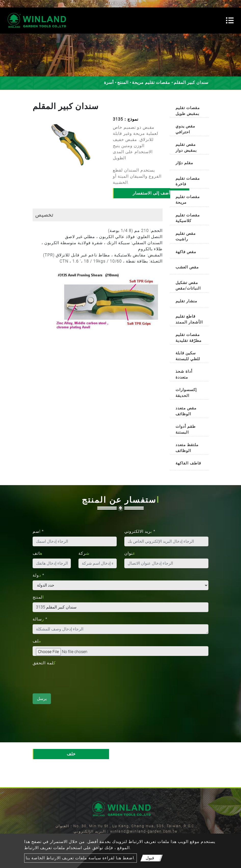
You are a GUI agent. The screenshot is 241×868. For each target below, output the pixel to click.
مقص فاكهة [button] (186, 252)
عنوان (130, 553)
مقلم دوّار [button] (184, 163)
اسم (38, 531)
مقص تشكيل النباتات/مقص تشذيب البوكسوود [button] (188, 286)
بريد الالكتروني (140, 531)
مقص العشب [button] (187, 267)
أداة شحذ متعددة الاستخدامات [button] (187, 375)
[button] (35, 149)
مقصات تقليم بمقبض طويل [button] (188, 111)
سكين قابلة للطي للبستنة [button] (188, 356)
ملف (37, 641)
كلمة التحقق (44, 663)
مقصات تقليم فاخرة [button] (188, 181)
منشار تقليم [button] (186, 301)
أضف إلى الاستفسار (151, 193)
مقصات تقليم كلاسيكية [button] (188, 218)
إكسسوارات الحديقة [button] (186, 393)
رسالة (40, 619)
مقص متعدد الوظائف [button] (186, 411)
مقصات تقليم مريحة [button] (188, 200)
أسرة (109, 82)
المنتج (123, 82)
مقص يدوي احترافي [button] (185, 129)
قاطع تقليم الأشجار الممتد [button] (189, 319)
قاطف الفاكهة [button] (188, 463)
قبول (150, 858)
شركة (84, 553)
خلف (71, 754)
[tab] (189, 110)
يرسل (42, 699)
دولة (38, 575)
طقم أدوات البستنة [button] (186, 429)
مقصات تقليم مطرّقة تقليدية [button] (189, 338)
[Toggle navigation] (230, 20)
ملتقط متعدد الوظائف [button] (187, 448)
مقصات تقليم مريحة (151, 82)
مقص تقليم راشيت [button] (186, 236)
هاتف (37, 553)
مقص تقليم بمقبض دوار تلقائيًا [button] (186, 148)
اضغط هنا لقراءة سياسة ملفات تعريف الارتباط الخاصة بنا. (81, 858)
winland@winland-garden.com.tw (144, 831)
